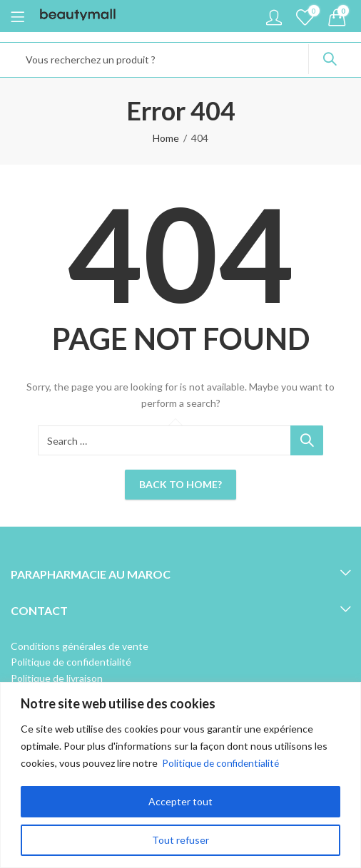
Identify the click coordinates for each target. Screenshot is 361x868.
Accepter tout (180, 801)
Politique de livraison (57, 678)
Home (166, 138)
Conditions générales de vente (80, 646)
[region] (180, 775)
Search (330, 59)
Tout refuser (180, 840)
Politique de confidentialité (222, 763)
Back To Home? (180, 484)
